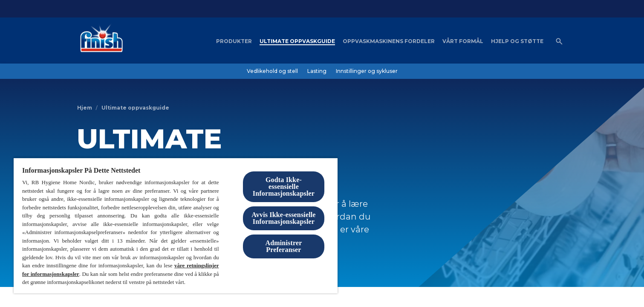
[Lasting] (317, 71)
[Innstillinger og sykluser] (367, 71)
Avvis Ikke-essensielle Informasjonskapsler (283, 218)
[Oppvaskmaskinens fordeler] (389, 41)
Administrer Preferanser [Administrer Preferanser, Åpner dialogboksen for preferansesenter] (284, 246)
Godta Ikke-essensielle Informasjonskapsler (284, 187)
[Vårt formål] (463, 41)
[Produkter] (234, 41)
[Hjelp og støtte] (517, 41)
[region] (176, 225)
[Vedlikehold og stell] (272, 71)
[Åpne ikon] (559, 41)
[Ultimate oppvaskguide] (297, 41)
